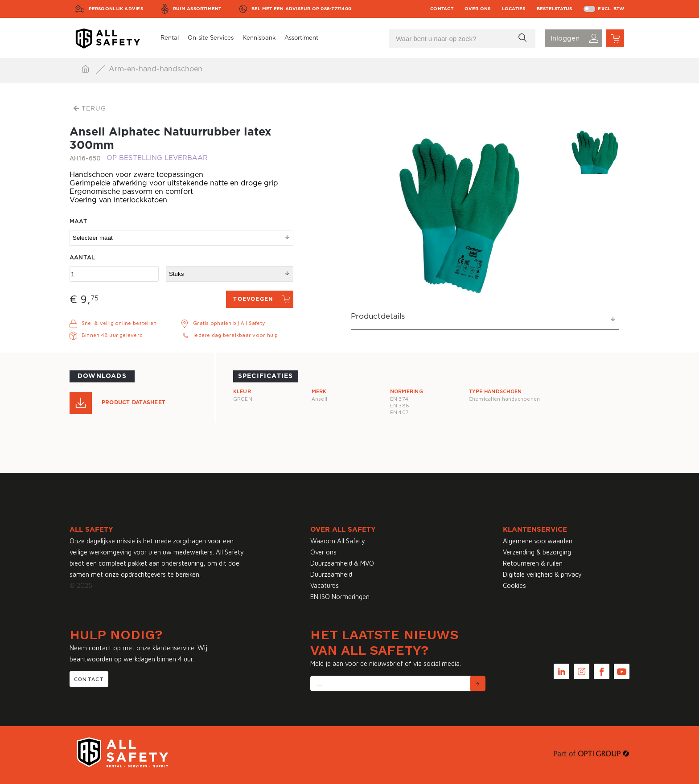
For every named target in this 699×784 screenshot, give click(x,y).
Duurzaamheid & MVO (342, 563)
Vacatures (325, 585)
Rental (170, 38)
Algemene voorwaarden (538, 541)
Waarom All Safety (338, 541)
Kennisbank (259, 38)
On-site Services (211, 38)
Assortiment (301, 38)
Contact (442, 9)
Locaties (514, 9)
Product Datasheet (134, 402)
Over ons (478, 9)
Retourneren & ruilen (533, 563)
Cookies (514, 585)
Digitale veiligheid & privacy (542, 574)
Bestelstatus (555, 9)
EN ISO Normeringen (340, 597)
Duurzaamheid (331, 574)
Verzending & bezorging (537, 552)
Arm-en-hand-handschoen (156, 69)
